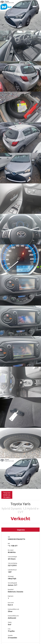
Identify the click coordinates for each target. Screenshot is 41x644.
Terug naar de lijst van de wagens (7, 495)
